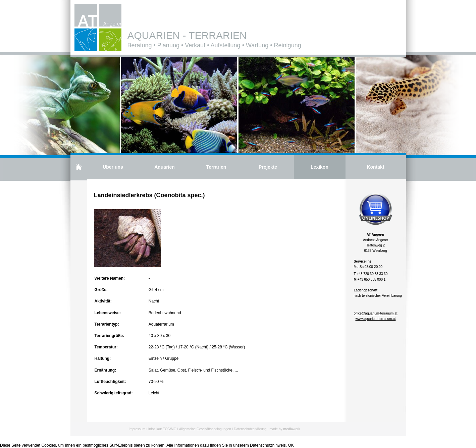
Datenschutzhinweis (268, 445)
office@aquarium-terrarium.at (375, 313)
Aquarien (165, 167)
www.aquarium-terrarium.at (375, 319)
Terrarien (216, 167)
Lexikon (320, 167)
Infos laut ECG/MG (162, 429)
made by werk (285, 429)
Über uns (113, 167)
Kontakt (375, 167)
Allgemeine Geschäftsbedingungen (205, 429)
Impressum (137, 429)
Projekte (268, 167)
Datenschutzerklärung (250, 429)
